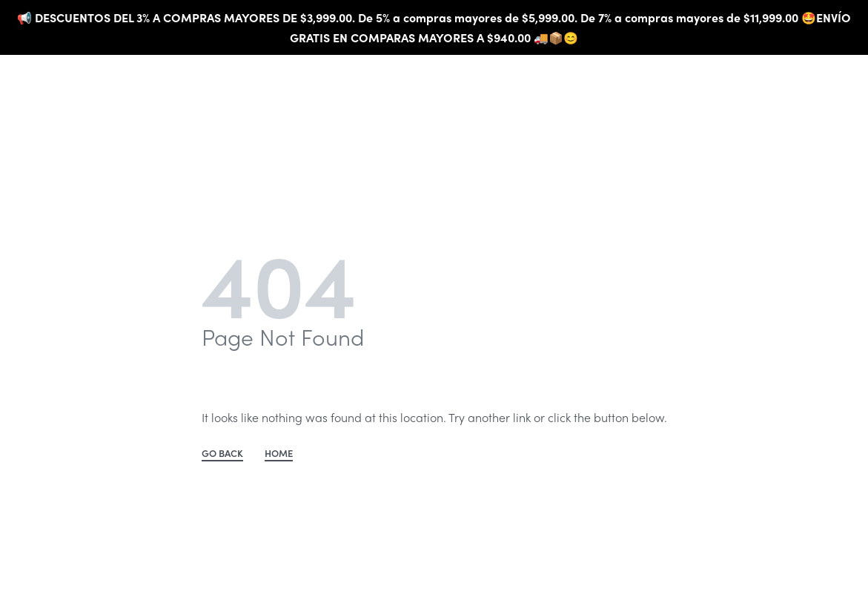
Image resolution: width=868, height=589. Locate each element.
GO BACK (222, 454)
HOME (279, 454)
